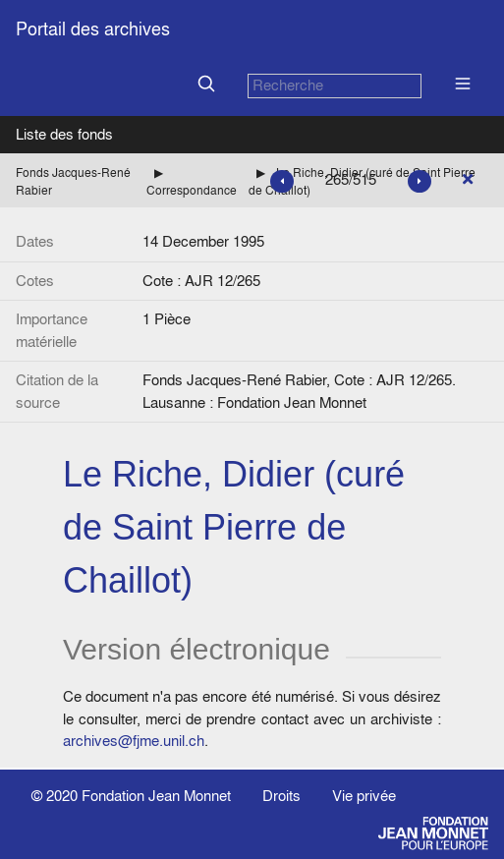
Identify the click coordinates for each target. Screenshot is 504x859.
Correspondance (192, 190)
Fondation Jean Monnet (156, 796)
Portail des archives (93, 29)
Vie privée (364, 796)
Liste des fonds (64, 134)
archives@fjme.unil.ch (134, 741)
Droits (281, 796)
